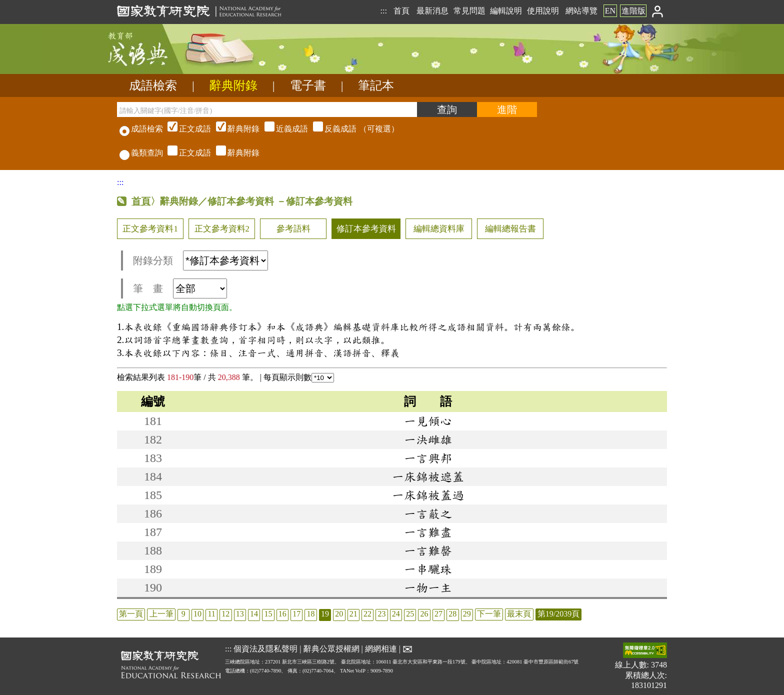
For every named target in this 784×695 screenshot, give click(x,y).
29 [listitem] (467, 614)
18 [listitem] (311, 614)
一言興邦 (428, 458)
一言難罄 (428, 550)
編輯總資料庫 (439, 229)
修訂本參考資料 (366, 229)
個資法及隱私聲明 (265, 649)
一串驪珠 (428, 569)
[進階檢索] (507, 109)
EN (610, 11)
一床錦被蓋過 (428, 495)
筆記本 (376, 85)
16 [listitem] (282, 614)
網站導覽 (581, 11)
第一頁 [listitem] (131, 614)
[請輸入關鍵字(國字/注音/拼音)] (267, 109)
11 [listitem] (211, 614)
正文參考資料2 (222, 229)
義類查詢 (141, 153)
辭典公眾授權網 (331, 649)
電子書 (308, 85)
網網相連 (381, 649)
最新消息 (432, 11)
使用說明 (543, 11)
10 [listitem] (197, 614)
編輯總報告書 (510, 229)
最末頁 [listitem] (519, 614)
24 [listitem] (396, 614)
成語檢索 (153, 85)
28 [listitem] (452, 614)
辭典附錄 (233, 85)
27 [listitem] (438, 614)
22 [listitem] (367, 614)
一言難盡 (428, 532)
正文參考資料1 (150, 229)
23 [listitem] (381, 614)
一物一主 (428, 587)
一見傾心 (428, 421)
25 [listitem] (410, 614)
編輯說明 (506, 11)
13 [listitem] (240, 614)
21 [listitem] (353, 614)
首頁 (401, 11)
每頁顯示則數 (299, 377)
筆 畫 (180, 288)
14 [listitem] (254, 614)
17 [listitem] (296, 614)
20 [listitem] (339, 614)
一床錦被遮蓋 (428, 476)
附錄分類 (200, 260)
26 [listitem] (424, 614)
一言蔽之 (428, 513)
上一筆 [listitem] (161, 614)
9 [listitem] (183, 614)
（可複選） (282, 129)
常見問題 (469, 11)
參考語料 (293, 229)
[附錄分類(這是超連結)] (225, 260)
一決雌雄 (428, 439)
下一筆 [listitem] (489, 614)
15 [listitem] (268, 614)
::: (383, 11)
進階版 (633, 11)
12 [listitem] (225, 614)
